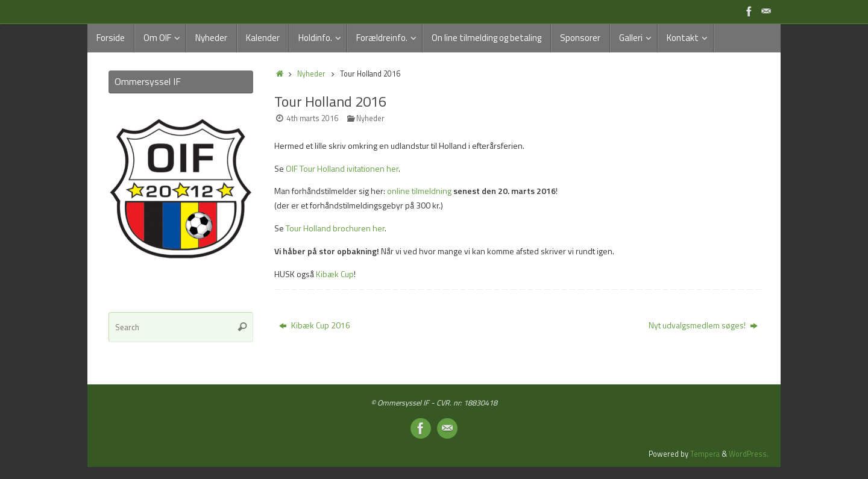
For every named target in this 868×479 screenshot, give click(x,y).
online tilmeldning (419, 191)
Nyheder (311, 74)
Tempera (705, 454)
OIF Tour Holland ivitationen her (342, 168)
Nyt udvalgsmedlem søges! (703, 325)
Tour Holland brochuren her (335, 228)
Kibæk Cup (335, 274)
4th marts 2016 (313, 118)
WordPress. (749, 454)
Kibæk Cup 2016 (315, 325)
